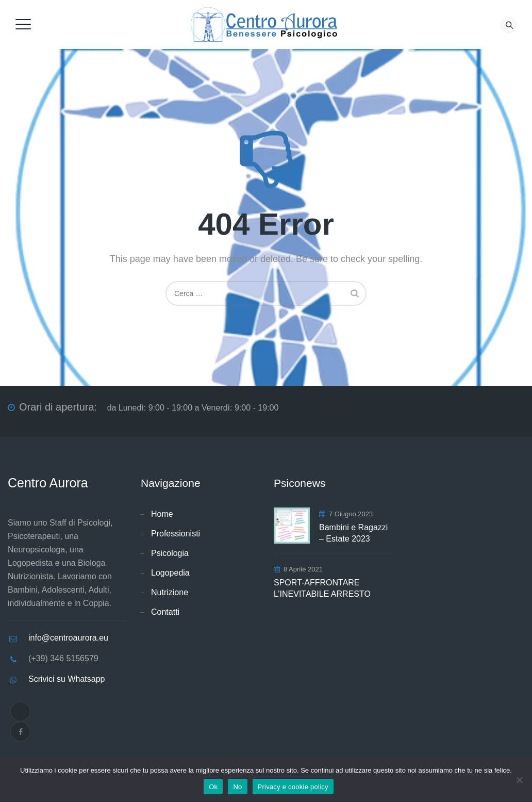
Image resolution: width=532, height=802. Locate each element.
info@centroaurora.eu (68, 638)
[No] (519, 780)
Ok (213, 787)
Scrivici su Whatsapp (67, 679)
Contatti (165, 612)
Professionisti (176, 534)
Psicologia (170, 553)
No (237, 787)
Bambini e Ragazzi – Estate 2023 (353, 533)
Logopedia (170, 573)
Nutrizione (170, 592)
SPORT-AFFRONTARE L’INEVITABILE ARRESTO (322, 588)
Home (162, 514)
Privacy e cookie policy (293, 787)
